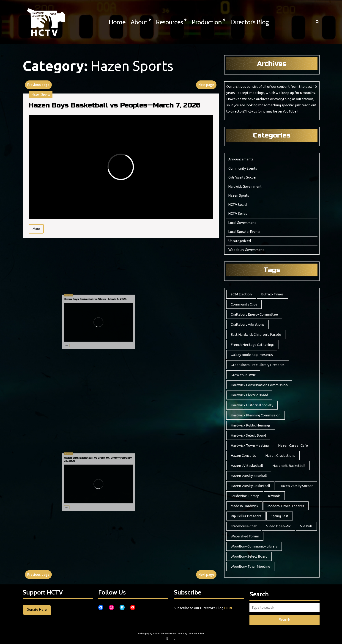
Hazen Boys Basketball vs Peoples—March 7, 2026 (115, 107)
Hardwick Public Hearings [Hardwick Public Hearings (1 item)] (251, 425)
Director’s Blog (250, 22)
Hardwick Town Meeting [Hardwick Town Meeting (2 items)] (250, 445)
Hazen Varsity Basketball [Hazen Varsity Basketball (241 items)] (250, 486)
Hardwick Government (245, 187)
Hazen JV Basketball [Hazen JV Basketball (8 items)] (247, 466)
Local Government (242, 223)
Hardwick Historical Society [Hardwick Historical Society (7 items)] (252, 405)
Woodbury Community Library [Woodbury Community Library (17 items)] (254, 546)
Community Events (243, 168)
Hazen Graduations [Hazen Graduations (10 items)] (280, 455)
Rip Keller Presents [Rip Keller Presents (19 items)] (246, 516)
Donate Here (37, 610)
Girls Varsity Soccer (242, 177)
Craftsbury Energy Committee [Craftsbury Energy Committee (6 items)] (254, 314)
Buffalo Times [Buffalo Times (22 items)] (272, 294)
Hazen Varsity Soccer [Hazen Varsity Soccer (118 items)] (296, 486)
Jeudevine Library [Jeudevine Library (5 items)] (245, 496)
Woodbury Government (246, 250)
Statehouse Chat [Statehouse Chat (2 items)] (244, 526)
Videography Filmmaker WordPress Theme (161, 634)
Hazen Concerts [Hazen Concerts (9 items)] (243, 455)
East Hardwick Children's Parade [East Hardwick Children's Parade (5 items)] (256, 334)
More (41, 227)
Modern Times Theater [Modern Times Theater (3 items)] (286, 506)
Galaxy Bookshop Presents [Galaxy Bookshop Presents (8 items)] (252, 355)
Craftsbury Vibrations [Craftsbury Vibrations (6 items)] (248, 324)
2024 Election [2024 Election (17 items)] (241, 294)
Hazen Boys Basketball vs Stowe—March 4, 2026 (91, 313)
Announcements (241, 159)
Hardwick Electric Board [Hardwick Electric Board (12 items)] (249, 395)
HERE (229, 608)
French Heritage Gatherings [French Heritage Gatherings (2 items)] (253, 345)
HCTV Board (238, 205)
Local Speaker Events (244, 232)
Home (117, 22)
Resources (170, 22)
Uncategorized (240, 241)
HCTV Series (238, 214)
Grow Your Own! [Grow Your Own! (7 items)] (243, 375)
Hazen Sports (43, 96)
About (139, 22)
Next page (206, 85)
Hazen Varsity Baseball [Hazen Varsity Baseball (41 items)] (249, 476)
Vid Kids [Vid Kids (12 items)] (306, 526)
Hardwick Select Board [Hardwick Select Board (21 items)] (248, 435)
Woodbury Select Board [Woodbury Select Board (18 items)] (249, 556)
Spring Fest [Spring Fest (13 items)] (280, 516)
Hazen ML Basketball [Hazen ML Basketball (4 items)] (289, 466)
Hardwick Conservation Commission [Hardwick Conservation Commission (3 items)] (259, 385)
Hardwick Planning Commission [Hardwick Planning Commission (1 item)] (256, 415)
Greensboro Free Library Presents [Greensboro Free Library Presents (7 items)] (258, 365)
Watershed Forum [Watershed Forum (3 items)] (245, 536)
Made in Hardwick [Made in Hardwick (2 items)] (244, 506)
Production (207, 22)
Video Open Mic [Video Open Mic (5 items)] (278, 526)
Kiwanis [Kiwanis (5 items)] (274, 496)
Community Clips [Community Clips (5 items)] (244, 304)
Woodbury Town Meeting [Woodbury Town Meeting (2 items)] (250, 566)
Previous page (38, 85)
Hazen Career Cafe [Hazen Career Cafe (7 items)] (293, 445)
